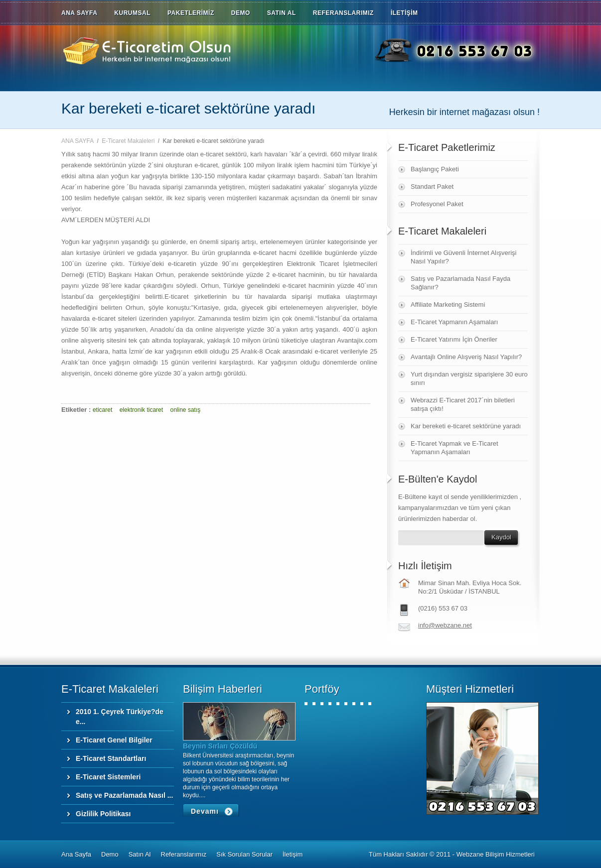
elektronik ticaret (141, 410)
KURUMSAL (132, 13)
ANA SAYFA (79, 13)
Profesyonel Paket (437, 204)
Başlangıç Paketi (435, 169)
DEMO (241, 13)
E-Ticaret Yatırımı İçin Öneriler (454, 339)
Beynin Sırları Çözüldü (220, 746)
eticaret (102, 410)
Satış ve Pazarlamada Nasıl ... (124, 795)
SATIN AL (282, 13)
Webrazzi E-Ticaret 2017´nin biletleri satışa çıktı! (463, 404)
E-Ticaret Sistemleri (108, 777)
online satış (186, 410)
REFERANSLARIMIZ (343, 13)
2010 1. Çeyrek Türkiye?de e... (120, 717)
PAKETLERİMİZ (191, 13)
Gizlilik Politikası (103, 814)
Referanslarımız (184, 854)
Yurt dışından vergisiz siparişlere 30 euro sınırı (469, 378)
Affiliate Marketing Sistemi (448, 305)
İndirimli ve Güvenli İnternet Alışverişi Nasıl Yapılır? (463, 257)
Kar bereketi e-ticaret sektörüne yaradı (466, 426)
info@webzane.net (445, 625)
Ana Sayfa (76, 854)
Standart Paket (432, 186)
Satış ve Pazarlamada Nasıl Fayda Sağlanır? (460, 283)
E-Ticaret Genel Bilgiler (114, 740)
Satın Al (140, 854)
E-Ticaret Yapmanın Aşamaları (454, 322)
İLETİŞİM (404, 13)
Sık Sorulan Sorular (244, 854)
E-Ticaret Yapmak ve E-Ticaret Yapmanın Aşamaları (454, 448)
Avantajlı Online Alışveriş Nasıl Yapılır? (466, 357)
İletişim (293, 854)
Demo (110, 854)
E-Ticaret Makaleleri (128, 141)
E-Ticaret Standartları (111, 758)
